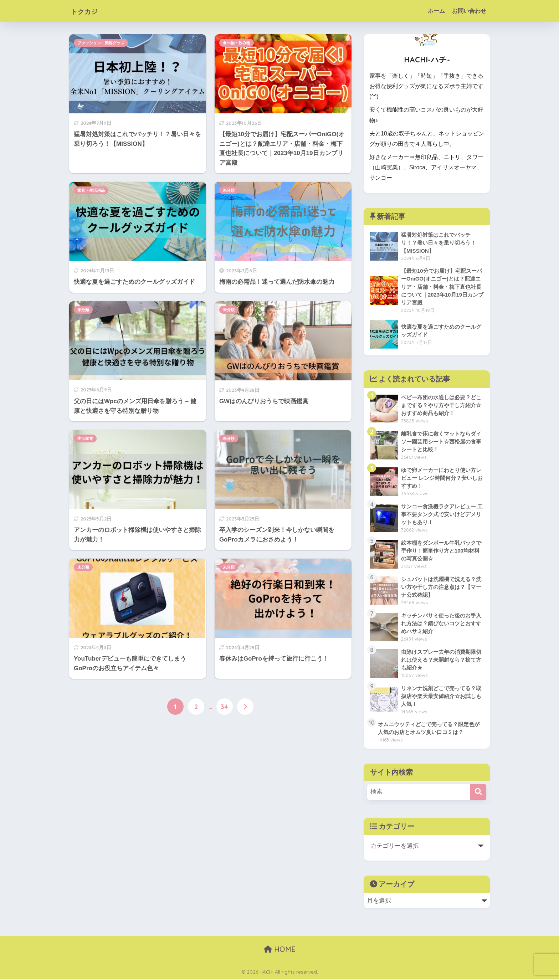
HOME (280, 950)
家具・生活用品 (91, 190)
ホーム (436, 11)
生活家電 (85, 438)
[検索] (478, 793)
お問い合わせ (469, 11)
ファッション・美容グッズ (101, 43)
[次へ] (245, 707)
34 (224, 707)
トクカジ (89, 11)
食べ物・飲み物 (237, 43)
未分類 (229, 190)
